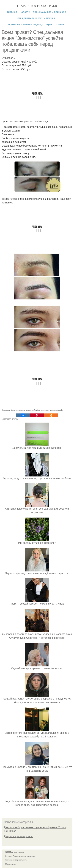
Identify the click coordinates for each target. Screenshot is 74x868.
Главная (12, 12)
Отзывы (60, 24)
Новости (25, 12)
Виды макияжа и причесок (49, 12)
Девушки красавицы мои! (19, 836)
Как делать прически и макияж (36, 18)
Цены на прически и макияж (22, 410)
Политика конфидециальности (16, 860)
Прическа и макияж (37, 6)
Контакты (8, 856)
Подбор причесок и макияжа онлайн (49, 410)
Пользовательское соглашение (24, 856)
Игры (49, 24)
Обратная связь (11, 864)
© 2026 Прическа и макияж (15, 852)
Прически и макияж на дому (26, 24)
